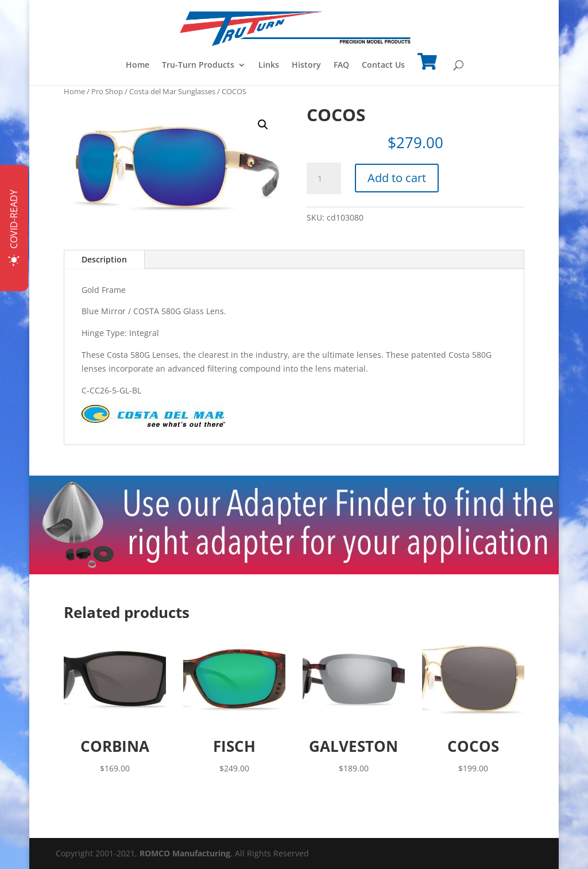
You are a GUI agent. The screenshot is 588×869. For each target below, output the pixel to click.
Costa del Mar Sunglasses (172, 91)
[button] (263, 125)
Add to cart (397, 178)
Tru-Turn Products (198, 65)
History (306, 65)
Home (138, 65)
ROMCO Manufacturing (185, 853)
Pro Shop (107, 91)
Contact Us (383, 65)
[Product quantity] (324, 179)
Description (104, 259)
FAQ (341, 65)
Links (269, 65)
